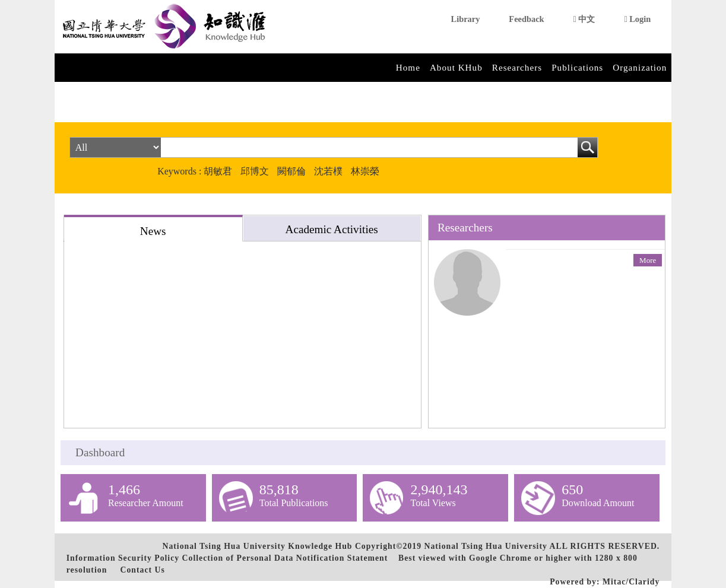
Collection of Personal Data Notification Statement (285, 558)
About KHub (456, 67)
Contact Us (142, 570)
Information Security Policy (123, 558)
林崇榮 (365, 171)
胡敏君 (218, 171)
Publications (577, 67)
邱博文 (255, 171)
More (648, 260)
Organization (640, 67)
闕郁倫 (291, 171)
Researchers (517, 67)
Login (637, 19)
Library (466, 19)
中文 (584, 19)
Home (408, 67)
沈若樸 (328, 171)
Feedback (526, 19)
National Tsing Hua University (485, 546)
